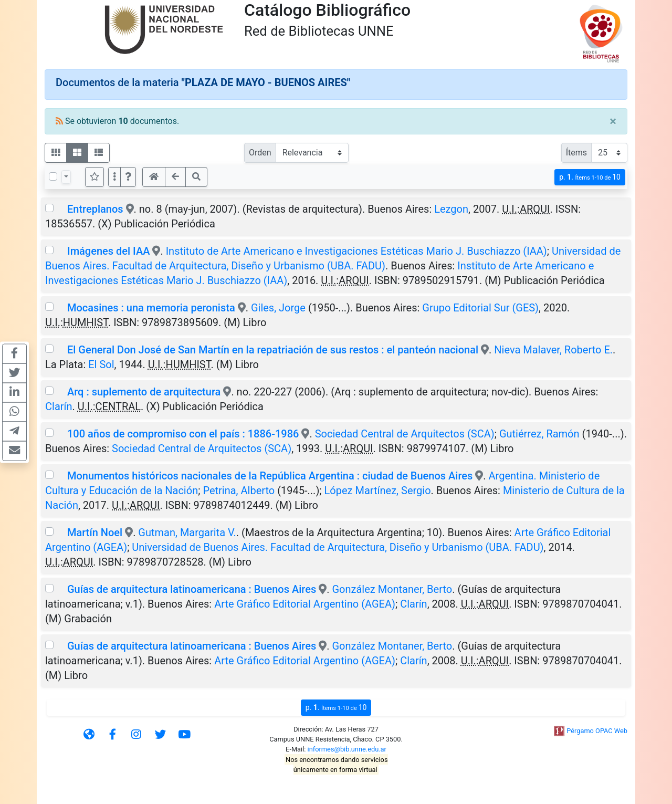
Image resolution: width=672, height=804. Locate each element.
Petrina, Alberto (239, 490)
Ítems (576, 153)
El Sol (101, 364)
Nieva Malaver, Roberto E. (553, 350)
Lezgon (451, 209)
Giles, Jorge (278, 308)
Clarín (59, 406)
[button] (128, 177)
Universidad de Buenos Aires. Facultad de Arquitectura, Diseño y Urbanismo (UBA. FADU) (338, 547)
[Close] (613, 121)
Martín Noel (95, 532)
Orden (260, 153)
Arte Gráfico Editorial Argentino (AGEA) (305, 604)
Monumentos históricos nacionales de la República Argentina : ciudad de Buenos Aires (270, 476)
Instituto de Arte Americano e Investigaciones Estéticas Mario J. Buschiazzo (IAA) (356, 251)
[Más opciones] (114, 177)
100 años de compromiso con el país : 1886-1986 (183, 434)
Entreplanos (95, 209)
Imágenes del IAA (108, 251)
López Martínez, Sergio (378, 490)
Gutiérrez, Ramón (539, 434)
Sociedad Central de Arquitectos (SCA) (405, 434)
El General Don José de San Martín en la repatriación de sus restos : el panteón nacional (273, 350)
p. (590, 177)
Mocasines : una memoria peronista (151, 308)
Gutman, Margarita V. (187, 532)
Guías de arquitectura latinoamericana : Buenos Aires (192, 589)
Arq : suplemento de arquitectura (144, 392)
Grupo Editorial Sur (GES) (480, 308)
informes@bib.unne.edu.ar (347, 749)
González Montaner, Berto (392, 589)
